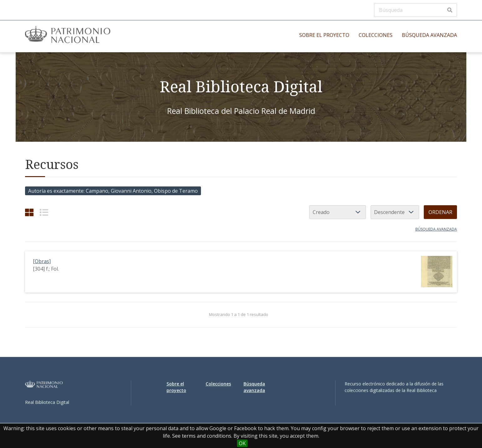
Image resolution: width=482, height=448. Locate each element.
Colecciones (376, 35)
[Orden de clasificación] (395, 212)
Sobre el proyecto (324, 35)
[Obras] (42, 261)
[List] (44, 212)
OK (242, 443)
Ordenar (440, 212)
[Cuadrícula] (29, 212)
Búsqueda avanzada (429, 35)
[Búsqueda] (415, 10)
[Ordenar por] (338, 212)
